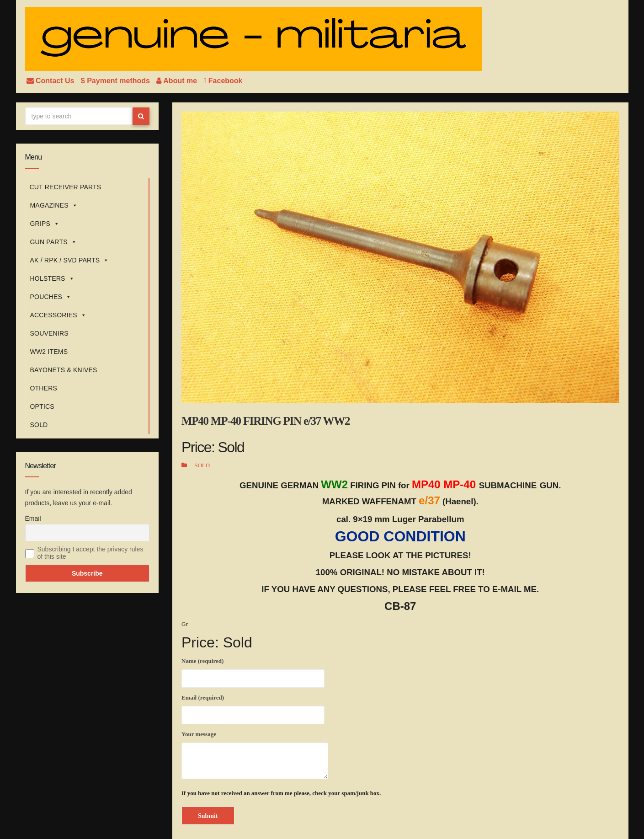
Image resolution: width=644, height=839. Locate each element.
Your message (255, 755)
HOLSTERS (52, 278)
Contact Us (51, 81)
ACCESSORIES (59, 315)
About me (178, 81)
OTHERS (44, 388)
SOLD (39, 425)
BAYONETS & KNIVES (64, 370)
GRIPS (45, 224)
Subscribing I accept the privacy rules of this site (90, 553)
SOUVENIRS (49, 333)
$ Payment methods (117, 81)
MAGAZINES (54, 205)
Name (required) (253, 671)
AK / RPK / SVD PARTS (70, 260)
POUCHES (51, 297)
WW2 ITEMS (49, 352)
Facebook (223, 81)
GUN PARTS (53, 242)
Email (33, 518)
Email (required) (253, 708)
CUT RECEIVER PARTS (66, 187)
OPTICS (42, 406)
